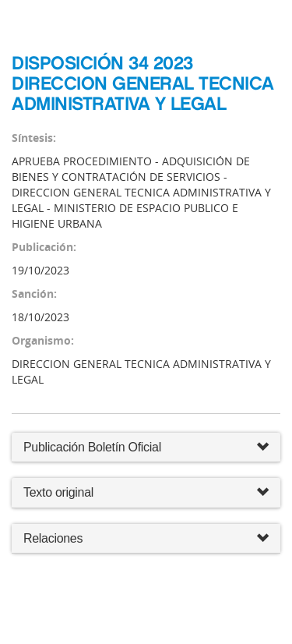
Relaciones (146, 539)
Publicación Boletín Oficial (92, 447)
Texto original (58, 492)
